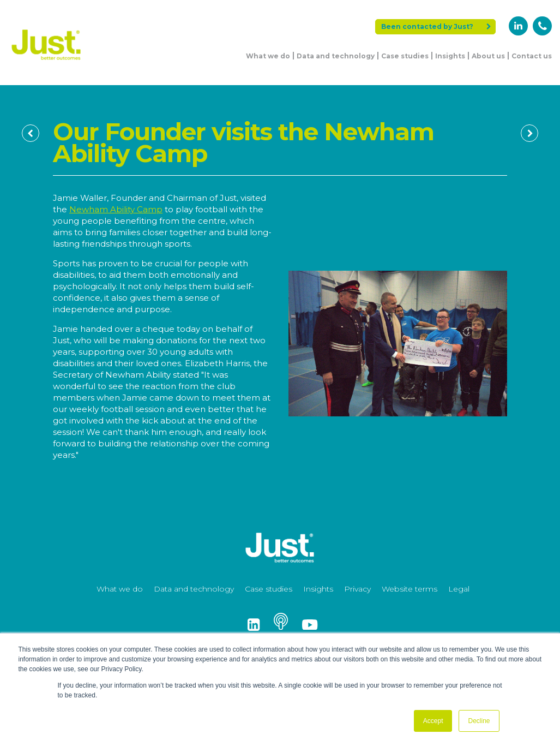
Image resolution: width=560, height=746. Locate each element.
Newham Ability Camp (116, 209)
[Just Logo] (46, 61)
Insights (450, 56)
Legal (459, 589)
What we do (268, 56)
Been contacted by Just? (436, 26)
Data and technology (336, 56)
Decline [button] (479, 721)
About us (488, 56)
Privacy (357, 589)
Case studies (405, 56)
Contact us (532, 56)
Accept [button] (433, 721)
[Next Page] (529, 133)
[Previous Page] (31, 133)
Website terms (410, 589)
